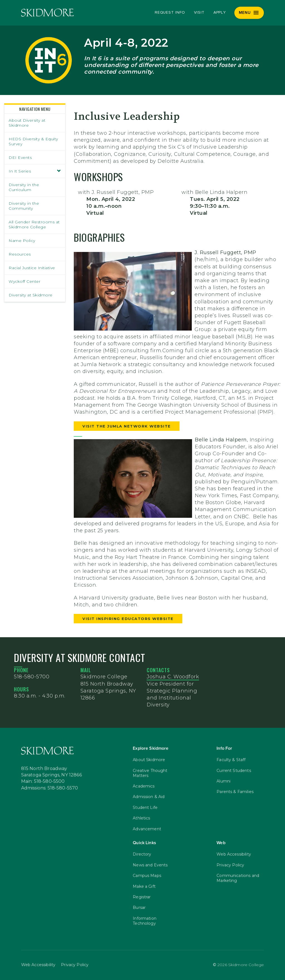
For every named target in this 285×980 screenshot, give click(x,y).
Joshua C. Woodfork (173, 677)
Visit (199, 12)
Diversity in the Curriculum (24, 187)
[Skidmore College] (47, 13)
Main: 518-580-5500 (43, 781)
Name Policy (22, 241)
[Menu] (249, 13)
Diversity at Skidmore (31, 295)
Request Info (170, 12)
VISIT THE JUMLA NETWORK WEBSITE (127, 426)
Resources (20, 254)
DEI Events (20, 157)
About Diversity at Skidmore (27, 123)
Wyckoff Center (24, 281)
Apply (220, 12)
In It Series (35, 171)
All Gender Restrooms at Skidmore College (34, 224)
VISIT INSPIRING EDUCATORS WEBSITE (128, 619)
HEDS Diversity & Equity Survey (33, 141)
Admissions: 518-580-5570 (50, 788)
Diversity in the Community (24, 206)
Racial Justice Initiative (32, 268)
